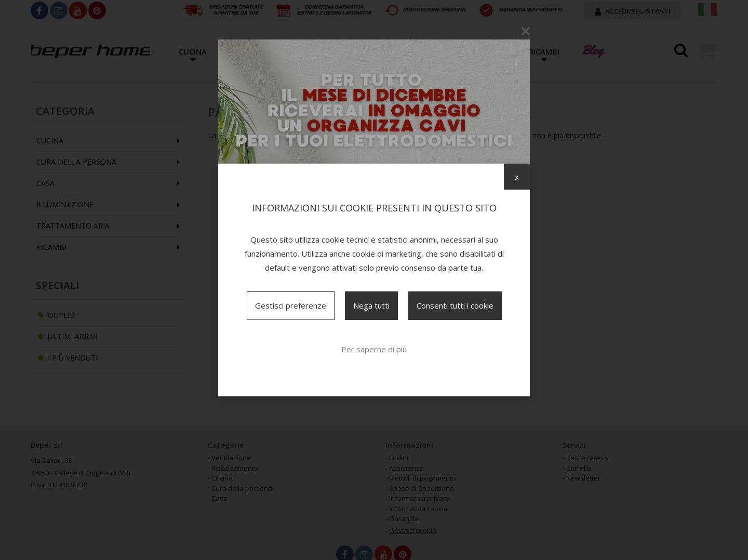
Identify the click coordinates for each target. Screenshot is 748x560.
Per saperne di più (374, 349)
